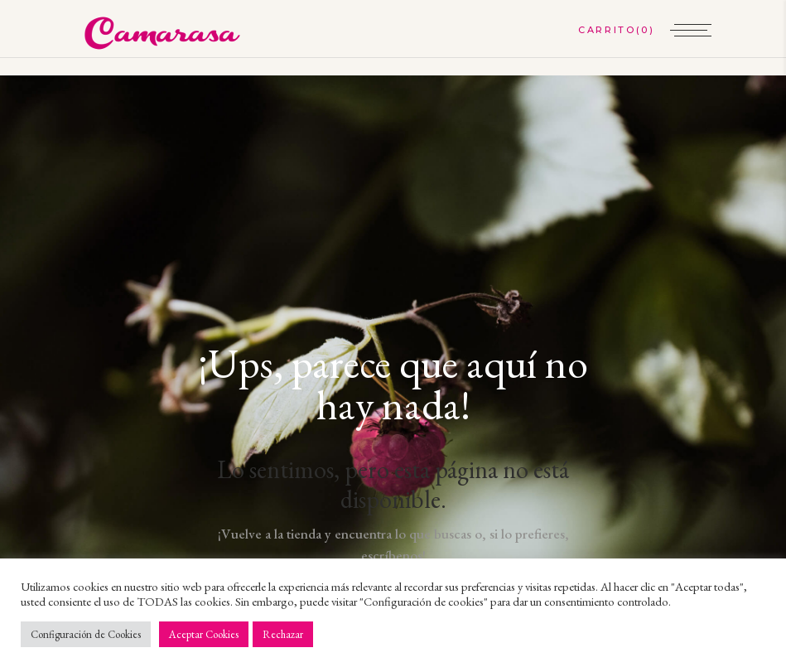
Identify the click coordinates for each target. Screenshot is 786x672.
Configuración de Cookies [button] (86, 634)
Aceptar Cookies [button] (204, 634)
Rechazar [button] (283, 634)
